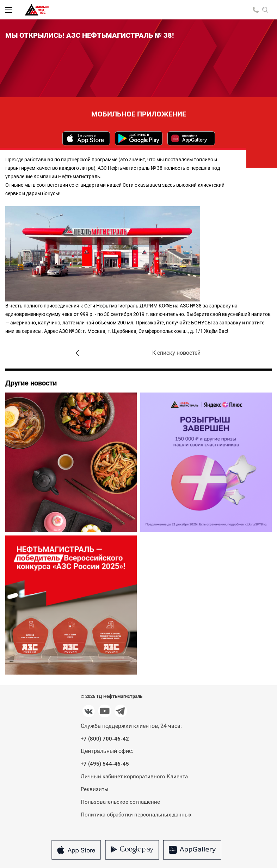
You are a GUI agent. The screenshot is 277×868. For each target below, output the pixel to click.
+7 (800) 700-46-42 (105, 739)
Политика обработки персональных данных (136, 815)
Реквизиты (95, 789)
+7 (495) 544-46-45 (105, 764)
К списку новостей (176, 353)
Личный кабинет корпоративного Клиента (134, 777)
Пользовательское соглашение (120, 802)
